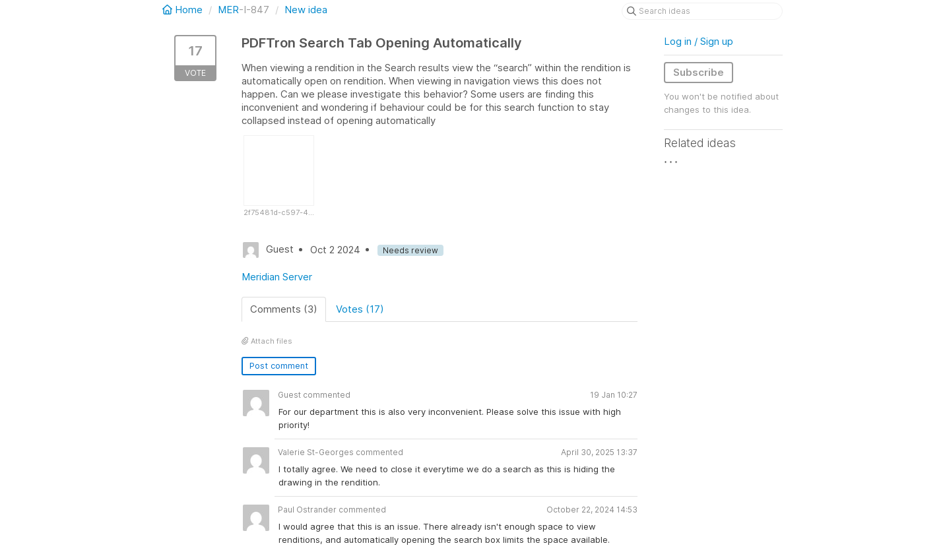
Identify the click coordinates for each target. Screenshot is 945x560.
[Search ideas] (702, 11)
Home (184, 10)
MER (228, 10)
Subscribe (699, 72)
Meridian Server (277, 277)
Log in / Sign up (699, 41)
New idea (306, 10)
